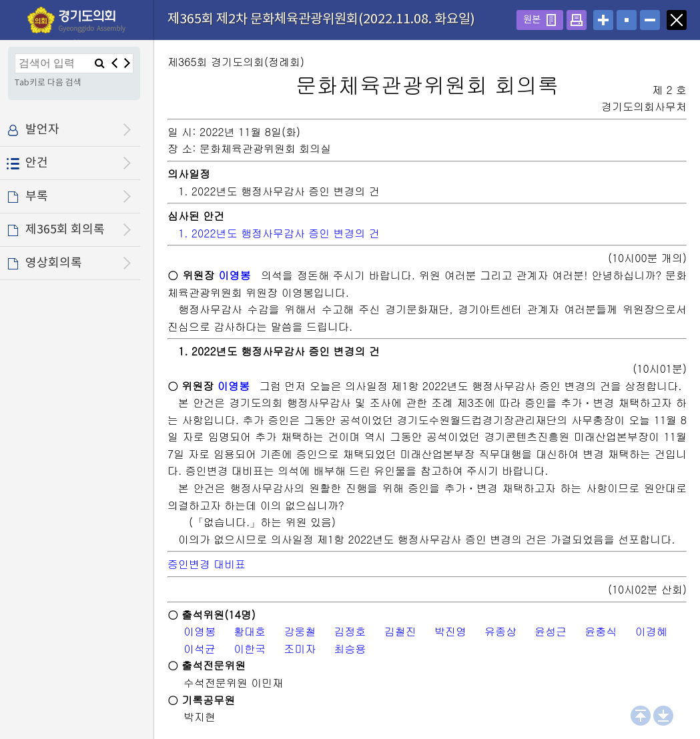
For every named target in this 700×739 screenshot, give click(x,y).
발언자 (42, 130)
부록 (37, 196)
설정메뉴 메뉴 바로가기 (0, 0)
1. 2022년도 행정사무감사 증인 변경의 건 (279, 233)
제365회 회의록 (65, 230)
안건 (37, 163)
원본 (532, 20)
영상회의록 (54, 263)
